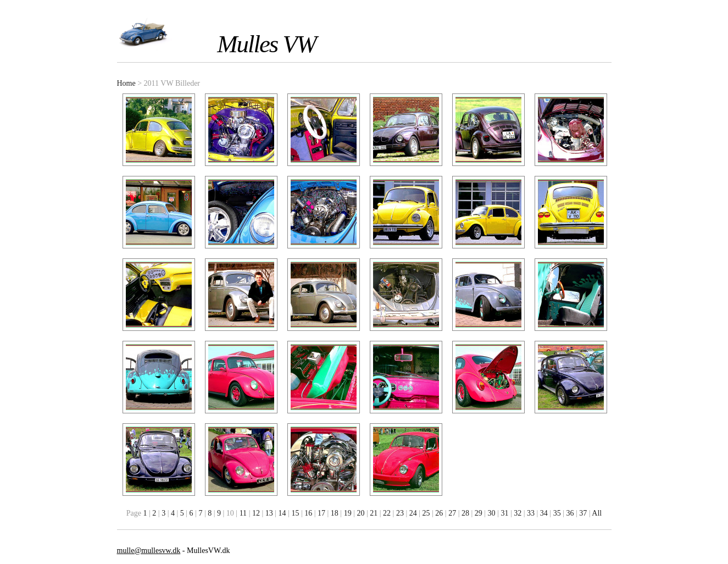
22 (387, 513)
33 (531, 513)
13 (269, 513)
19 (348, 513)
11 (243, 513)
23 (400, 513)
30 (492, 513)
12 (256, 513)
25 (426, 513)
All (597, 513)
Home (126, 83)
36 (570, 513)
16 (308, 513)
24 (413, 513)
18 (335, 513)
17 (321, 513)
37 (583, 513)
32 (518, 513)
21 (374, 513)
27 (452, 513)
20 (360, 513)
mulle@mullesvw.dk (149, 551)
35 (557, 513)
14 (282, 513)
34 (544, 513)
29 (479, 513)
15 (295, 513)
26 (439, 513)
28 (465, 513)
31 (504, 513)
